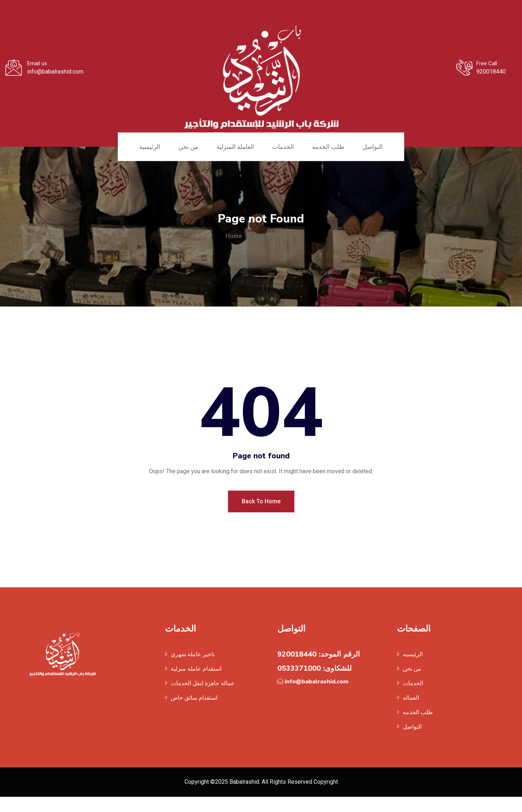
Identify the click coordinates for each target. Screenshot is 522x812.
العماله (411, 712)
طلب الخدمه (328, 147)
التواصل (373, 147)
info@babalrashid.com (55, 72)
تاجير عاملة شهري (193, 669)
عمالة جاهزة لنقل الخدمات (203, 698)
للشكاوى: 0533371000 (314, 683)
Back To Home (261, 515)
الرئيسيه (150, 147)
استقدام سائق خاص (194, 712)
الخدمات (283, 147)
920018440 (491, 72)
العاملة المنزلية (235, 147)
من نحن (188, 147)
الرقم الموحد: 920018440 (319, 669)
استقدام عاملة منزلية (196, 683)
